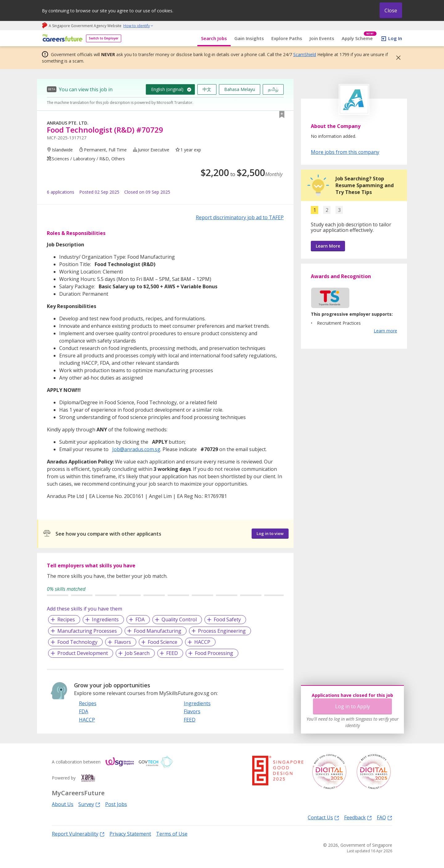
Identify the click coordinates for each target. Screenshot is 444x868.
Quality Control (179, 619)
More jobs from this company (345, 152)
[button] (397, 58)
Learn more (385, 331)
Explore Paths (287, 38)
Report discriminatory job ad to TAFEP (240, 217)
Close (391, 10)
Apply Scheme (359, 38)
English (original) (167, 89)
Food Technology (77, 642)
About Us (63, 804)
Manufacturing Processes (87, 631)
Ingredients (105, 619)
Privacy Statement (130, 834)
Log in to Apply (353, 706)
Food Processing (214, 653)
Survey (89, 804)
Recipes (66, 619)
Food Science (162, 642)
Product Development (83, 653)
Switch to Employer (104, 38)
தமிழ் (273, 89)
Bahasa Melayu (240, 89)
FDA (140, 619)
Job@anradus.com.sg (136, 449)
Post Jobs (116, 804)
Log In (395, 38)
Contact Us (323, 817)
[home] (62, 38)
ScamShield (305, 54)
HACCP (202, 642)
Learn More (328, 246)
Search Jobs (214, 38)
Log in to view (270, 533)
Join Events (322, 38)
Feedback (358, 817)
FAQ (384, 817)
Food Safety (227, 619)
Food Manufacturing (158, 631)
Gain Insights (249, 38)
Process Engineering (222, 631)
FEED (172, 653)
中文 (207, 89)
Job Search (137, 653)
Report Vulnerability (78, 834)
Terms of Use (172, 834)
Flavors (123, 642)
